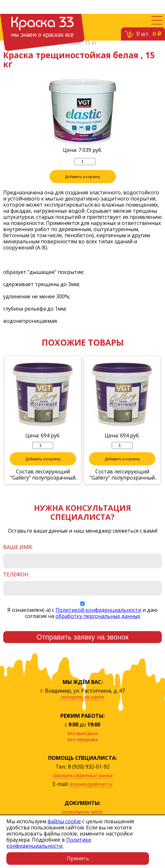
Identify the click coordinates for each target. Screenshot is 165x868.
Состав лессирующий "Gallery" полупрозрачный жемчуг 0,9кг (43, 485)
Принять (78, 858)
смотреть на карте (82, 707)
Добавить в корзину (82, 187)
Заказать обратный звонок (83, 785)
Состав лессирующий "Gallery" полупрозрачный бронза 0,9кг (122, 485)
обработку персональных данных (98, 626)
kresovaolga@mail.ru (91, 794)
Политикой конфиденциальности (98, 620)
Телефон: (16, 585)
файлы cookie (64, 821)
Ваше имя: (18, 557)
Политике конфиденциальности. (49, 843)
